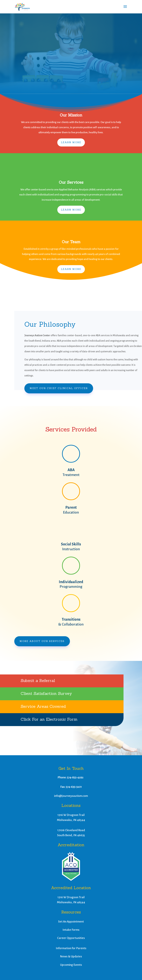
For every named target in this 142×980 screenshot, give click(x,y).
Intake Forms (71, 930)
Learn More (71, 142)
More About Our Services (42, 641)
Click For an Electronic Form (49, 719)
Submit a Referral (38, 681)
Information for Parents (71, 948)
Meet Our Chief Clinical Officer (59, 388)
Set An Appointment (71, 922)
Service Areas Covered (43, 706)
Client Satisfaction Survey (46, 693)
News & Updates (71, 956)
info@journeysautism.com (71, 796)
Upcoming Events (71, 965)
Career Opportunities (71, 938)
